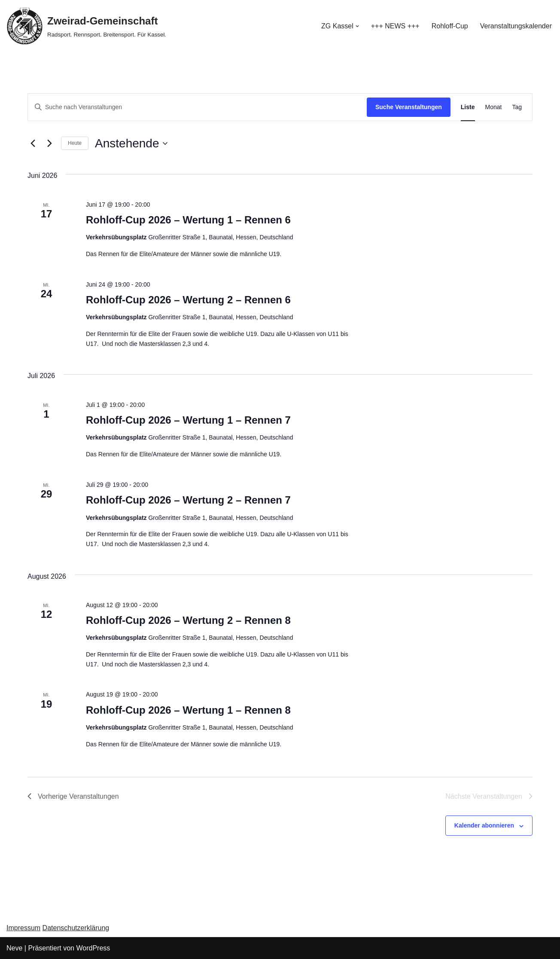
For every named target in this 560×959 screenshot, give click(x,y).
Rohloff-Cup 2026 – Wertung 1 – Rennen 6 (188, 220)
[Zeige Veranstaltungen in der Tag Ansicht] (517, 107)
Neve (14, 948)
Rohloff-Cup (450, 26)
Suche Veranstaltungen (409, 107)
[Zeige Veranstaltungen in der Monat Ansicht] (494, 107)
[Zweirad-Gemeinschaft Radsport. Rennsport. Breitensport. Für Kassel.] (86, 26)
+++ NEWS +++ (395, 26)
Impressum (23, 928)
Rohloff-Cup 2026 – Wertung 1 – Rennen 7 (188, 420)
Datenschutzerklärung (76, 928)
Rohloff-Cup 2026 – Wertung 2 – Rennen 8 (188, 620)
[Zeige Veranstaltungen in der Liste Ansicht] (468, 107)
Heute (75, 143)
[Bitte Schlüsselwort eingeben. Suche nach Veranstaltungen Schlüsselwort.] (197, 107)
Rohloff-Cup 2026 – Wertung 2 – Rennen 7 (188, 500)
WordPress (93, 948)
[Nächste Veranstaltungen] (49, 144)
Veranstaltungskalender (516, 26)
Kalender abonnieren (484, 825)
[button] (357, 26)
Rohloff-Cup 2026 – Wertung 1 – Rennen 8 (188, 710)
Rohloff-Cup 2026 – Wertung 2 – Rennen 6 (188, 300)
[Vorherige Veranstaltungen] (33, 144)
